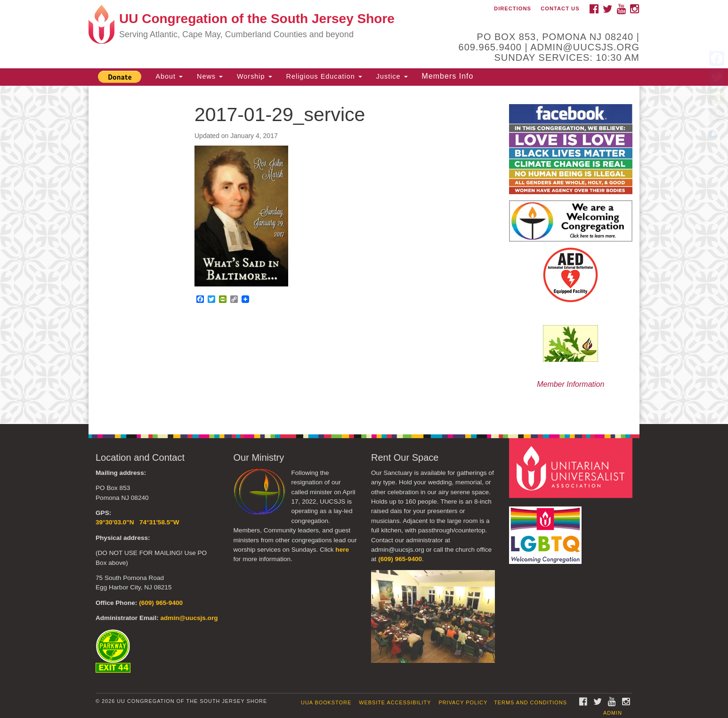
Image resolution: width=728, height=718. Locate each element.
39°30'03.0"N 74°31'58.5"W (138, 522)
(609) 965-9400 (161, 603)
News (210, 76)
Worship (255, 76)
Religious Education (324, 76)
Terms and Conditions (530, 702)
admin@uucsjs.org (189, 618)
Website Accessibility (395, 702)
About (169, 76)
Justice (392, 76)
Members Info (448, 76)
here (342, 550)
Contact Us (560, 8)
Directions (513, 8)
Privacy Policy (463, 702)
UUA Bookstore (326, 702)
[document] (364, 255)
